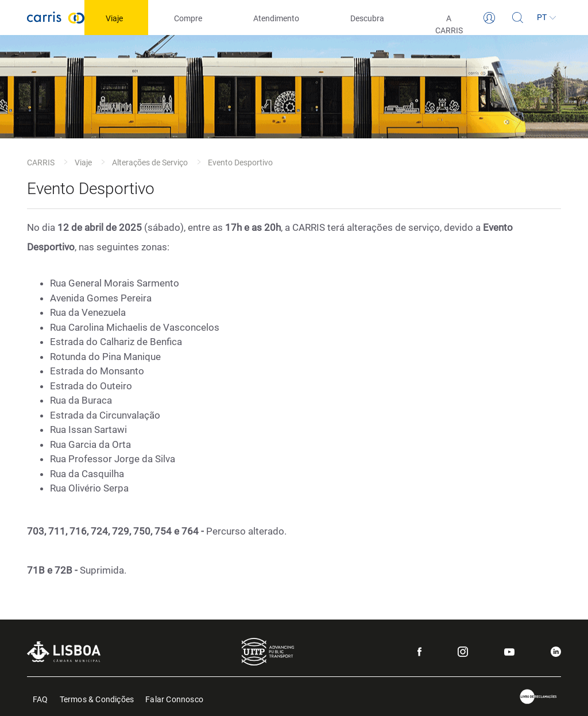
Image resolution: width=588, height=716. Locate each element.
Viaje (83, 162)
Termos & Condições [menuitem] (97, 698)
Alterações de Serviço (150, 162)
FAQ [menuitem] (40, 698)
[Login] (489, 18)
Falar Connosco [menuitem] (174, 698)
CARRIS (41, 162)
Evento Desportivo (240, 162)
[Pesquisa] (518, 18)
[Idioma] (547, 18)
